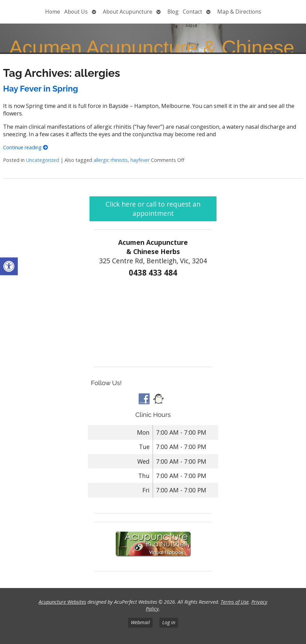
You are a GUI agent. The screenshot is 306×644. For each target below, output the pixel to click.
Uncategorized (43, 160)
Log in (169, 622)
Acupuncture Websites (62, 602)
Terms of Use (235, 602)
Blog (173, 12)
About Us (76, 12)
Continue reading (25, 147)
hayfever (140, 160)
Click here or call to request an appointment (153, 209)
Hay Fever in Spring (40, 89)
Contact (192, 12)
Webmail (140, 622)
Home (53, 12)
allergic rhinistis (111, 160)
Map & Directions (239, 12)
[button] (9, 266)
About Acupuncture (128, 12)
